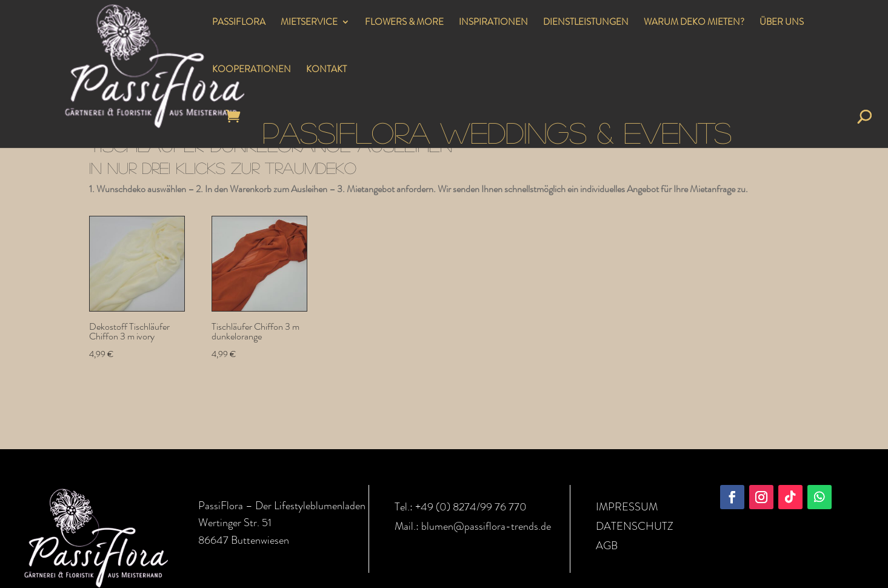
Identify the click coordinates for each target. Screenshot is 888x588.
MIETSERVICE (309, 23)
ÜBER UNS (782, 23)
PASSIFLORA (239, 23)
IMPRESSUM (627, 507)
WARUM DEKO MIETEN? (694, 23)
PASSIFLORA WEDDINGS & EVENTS (497, 132)
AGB (607, 546)
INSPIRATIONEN (493, 23)
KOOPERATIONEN (252, 70)
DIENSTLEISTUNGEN (586, 23)
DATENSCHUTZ (635, 526)
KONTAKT (326, 70)
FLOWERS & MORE (404, 23)
